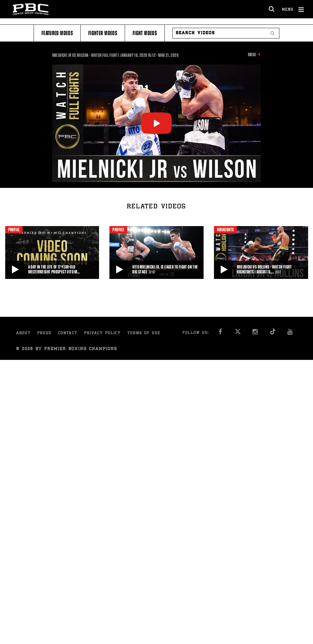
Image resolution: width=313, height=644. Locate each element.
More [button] (252, 55)
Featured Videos (57, 33)
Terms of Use (144, 333)
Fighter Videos (103, 33)
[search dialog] (272, 9)
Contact (68, 333)
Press (44, 333)
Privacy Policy (102, 333)
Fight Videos (145, 33)
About (23, 333)
